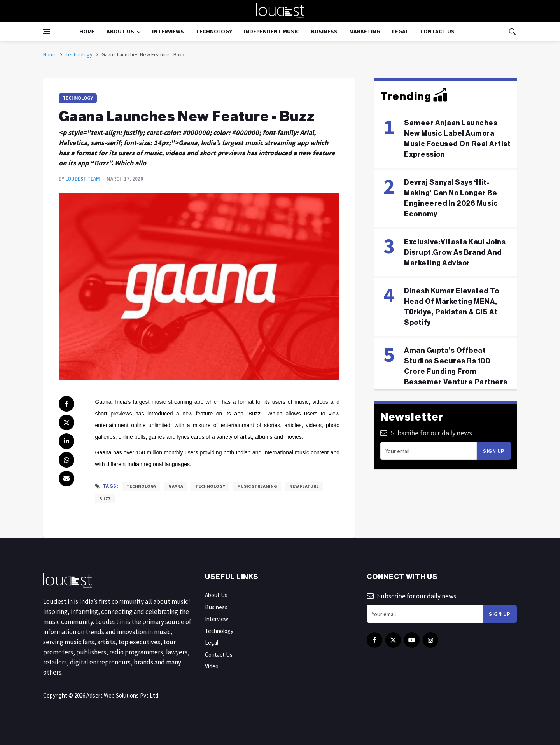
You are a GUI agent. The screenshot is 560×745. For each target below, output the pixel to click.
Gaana (176, 486)
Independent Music (272, 31)
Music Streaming (257, 486)
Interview (217, 619)
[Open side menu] (47, 32)
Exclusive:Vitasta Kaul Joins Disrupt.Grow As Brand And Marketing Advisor (455, 252)
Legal (400, 31)
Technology (214, 31)
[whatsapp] (66, 460)
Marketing (365, 31)
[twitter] (66, 422)
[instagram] (430, 640)
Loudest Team (83, 179)
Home (87, 31)
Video (212, 666)
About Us (120, 31)
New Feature (304, 486)
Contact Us (437, 31)
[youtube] (412, 640)
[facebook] (66, 404)
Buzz (105, 499)
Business (324, 31)
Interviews (168, 31)
